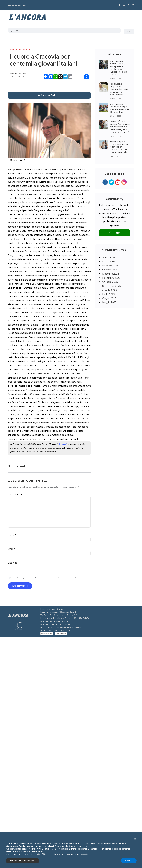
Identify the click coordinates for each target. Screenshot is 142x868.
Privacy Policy (47, 634)
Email (11, 549)
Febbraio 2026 (110, 266)
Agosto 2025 (110, 290)
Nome (12, 535)
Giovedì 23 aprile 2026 (18, 5)
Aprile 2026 (109, 257)
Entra (115, 233)
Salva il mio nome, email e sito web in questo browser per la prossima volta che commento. (44, 578)
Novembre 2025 (111, 278)
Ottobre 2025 (110, 282)
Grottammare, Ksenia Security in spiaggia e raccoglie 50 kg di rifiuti (120, 108)
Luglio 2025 (109, 294)
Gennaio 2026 (110, 270)
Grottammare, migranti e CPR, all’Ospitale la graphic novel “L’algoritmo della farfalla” (118, 68)
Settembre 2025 (112, 286)
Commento (15, 494)
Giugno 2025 (109, 298)
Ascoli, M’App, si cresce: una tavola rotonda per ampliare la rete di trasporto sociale (119, 147)
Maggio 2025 (109, 302)
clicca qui (62, 444)
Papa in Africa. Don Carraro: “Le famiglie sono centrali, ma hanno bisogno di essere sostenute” (120, 127)
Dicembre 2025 (111, 274)
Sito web (12, 563)
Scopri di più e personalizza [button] (23, 861)
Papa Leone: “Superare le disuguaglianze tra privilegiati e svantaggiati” (119, 89)
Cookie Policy (61, 634)
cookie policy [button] (81, 846)
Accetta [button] (129, 861)
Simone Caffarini (18, 74)
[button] (135, 839)
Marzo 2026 (109, 261)
